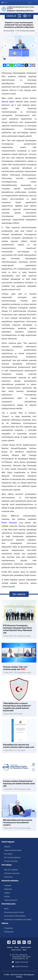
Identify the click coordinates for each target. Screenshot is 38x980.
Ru (6, 3)
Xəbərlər (10, 947)
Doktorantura (8, 877)
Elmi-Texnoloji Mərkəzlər (12, 857)
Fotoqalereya (8, 928)
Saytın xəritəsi (16, 950)
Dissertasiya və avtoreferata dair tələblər (18, 919)
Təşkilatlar (8, 885)
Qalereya (5, 923)
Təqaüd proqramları (11, 900)
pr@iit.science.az (22, 966)
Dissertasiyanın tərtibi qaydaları (15, 916)
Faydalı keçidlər (26, 947)
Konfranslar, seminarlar (12, 873)
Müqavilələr (8, 889)
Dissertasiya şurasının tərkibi (14, 912)
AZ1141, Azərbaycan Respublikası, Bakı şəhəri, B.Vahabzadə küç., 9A (22, 957)
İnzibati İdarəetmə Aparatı (13, 850)
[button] (33, 46)
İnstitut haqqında (8, 842)
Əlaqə (25, 950)
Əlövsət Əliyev (8, 102)
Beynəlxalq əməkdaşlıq (10, 881)
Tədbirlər (7, 893)
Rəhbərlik (7, 847)
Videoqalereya (9, 932)
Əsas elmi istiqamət (11, 870)
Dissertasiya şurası (9, 904)
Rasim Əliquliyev (9, 523)
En (4, 3)
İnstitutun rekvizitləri (11, 861)
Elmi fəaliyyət (7, 865)
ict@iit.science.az (21, 962)
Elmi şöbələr (8, 854)
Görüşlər (7, 896)
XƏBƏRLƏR (11, 16)
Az (2, 3)
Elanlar (6, 909)
